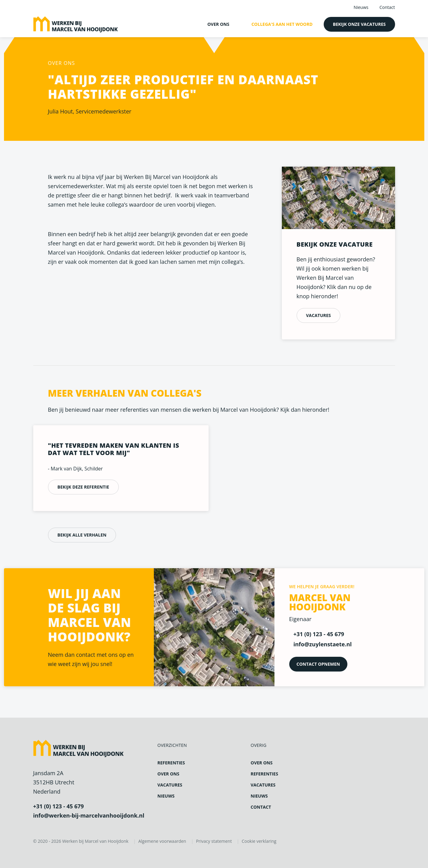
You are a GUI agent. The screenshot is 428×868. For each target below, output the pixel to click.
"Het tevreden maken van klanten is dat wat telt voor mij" (114, 449)
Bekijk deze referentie (83, 487)
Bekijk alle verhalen (82, 535)
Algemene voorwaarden (162, 841)
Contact (387, 7)
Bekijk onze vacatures (359, 24)
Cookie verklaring (259, 841)
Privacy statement (214, 841)
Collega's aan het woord (282, 24)
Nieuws (361, 7)
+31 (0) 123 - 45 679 (59, 806)
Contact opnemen (318, 664)
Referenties (171, 763)
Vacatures (319, 315)
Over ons (218, 24)
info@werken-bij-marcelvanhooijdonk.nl (89, 815)
